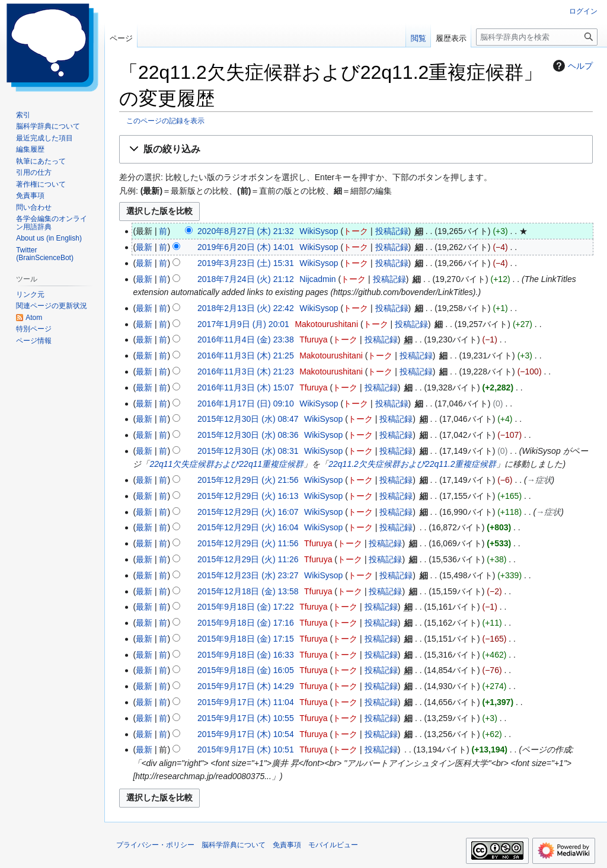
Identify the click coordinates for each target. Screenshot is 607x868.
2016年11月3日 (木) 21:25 (246, 355)
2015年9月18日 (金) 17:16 (246, 623)
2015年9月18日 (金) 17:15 (246, 639)
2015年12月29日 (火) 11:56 (248, 543)
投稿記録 (392, 231)
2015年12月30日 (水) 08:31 (248, 451)
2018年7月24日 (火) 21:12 (246, 279)
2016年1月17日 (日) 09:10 (246, 403)
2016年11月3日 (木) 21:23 (246, 371)
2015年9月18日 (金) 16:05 (246, 670)
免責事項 (287, 845)
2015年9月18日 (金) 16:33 (246, 655)
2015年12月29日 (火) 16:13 (248, 496)
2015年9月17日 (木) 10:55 (246, 718)
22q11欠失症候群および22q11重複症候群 (226, 464)
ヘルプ (571, 66)
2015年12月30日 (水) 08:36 (248, 435)
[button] (356, 150)
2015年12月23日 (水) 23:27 (248, 575)
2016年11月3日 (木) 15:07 (246, 387)
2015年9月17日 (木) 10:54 (246, 734)
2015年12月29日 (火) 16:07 (248, 512)
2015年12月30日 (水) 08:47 (248, 419)
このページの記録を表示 (165, 121)
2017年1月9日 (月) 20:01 (243, 324)
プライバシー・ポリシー (155, 845)
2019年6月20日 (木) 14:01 (246, 247)
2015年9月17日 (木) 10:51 (246, 750)
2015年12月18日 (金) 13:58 (248, 591)
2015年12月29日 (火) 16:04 (248, 527)
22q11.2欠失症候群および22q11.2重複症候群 (412, 464)
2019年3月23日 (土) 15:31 (246, 263)
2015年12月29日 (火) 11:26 (248, 559)
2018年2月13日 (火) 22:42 (246, 308)
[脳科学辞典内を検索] (537, 37)
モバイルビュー (333, 845)
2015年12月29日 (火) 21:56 (248, 480)
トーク (356, 231)
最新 (144, 247)
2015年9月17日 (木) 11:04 (246, 702)
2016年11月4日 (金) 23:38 (246, 339)
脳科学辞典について (234, 845)
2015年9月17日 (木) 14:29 (246, 686)
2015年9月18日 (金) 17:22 (246, 607)
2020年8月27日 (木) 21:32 (246, 231)
